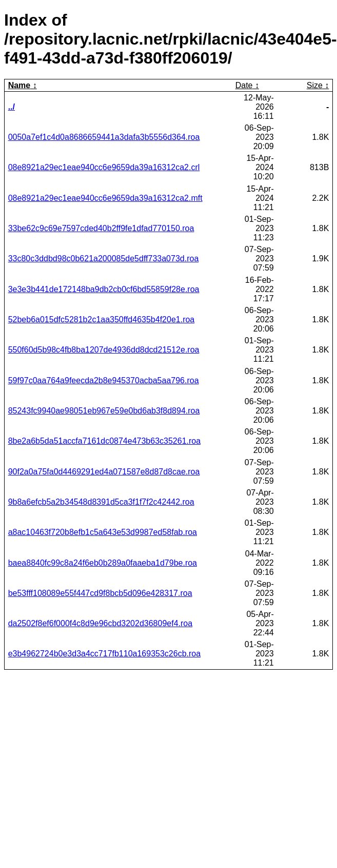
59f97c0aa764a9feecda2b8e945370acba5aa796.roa (104, 380)
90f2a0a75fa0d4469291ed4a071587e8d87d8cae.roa (104, 472)
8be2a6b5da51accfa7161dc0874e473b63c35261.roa (104, 441)
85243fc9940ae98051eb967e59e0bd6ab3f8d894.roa (104, 411)
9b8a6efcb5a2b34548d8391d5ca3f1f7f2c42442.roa (101, 502)
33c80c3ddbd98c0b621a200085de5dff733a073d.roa (104, 259)
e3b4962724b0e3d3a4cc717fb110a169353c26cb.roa (104, 654)
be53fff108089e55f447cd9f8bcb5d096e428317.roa (100, 593)
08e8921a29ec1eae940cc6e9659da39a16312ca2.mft (105, 198)
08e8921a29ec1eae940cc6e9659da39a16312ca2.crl (104, 167)
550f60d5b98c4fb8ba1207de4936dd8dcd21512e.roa (104, 350)
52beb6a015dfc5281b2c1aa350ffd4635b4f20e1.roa (102, 319)
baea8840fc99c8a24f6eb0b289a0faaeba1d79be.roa (103, 563)
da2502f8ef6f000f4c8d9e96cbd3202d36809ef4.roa (100, 623)
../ (12, 107)
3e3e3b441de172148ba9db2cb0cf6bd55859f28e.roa (104, 289)
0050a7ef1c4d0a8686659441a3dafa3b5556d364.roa (104, 137)
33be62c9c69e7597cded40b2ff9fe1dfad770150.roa (101, 228)
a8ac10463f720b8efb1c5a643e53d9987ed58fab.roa (103, 532)
